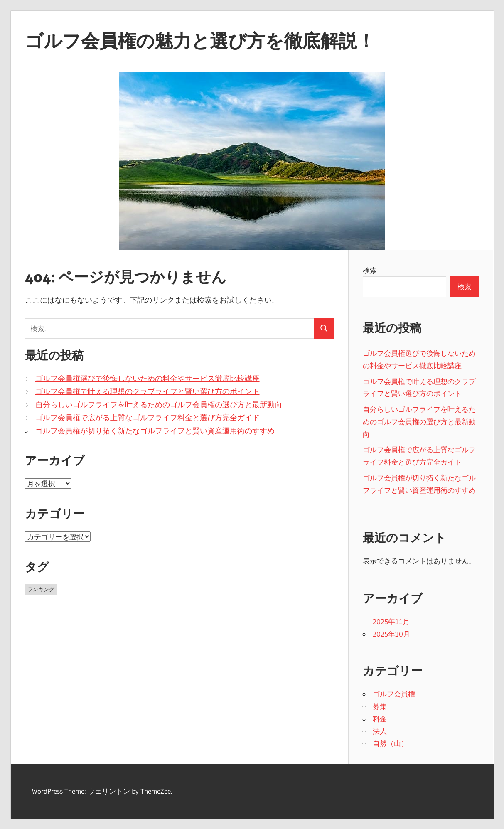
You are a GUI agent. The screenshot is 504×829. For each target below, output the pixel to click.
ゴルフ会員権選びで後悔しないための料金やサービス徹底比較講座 (148, 379)
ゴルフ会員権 (394, 694)
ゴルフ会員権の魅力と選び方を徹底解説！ (200, 41)
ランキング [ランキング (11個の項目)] (41, 589)
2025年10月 (391, 634)
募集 (380, 706)
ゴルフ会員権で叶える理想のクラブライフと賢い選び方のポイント (148, 391)
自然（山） (390, 743)
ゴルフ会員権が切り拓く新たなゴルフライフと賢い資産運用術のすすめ (155, 431)
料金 (380, 719)
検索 (370, 270)
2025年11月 (391, 621)
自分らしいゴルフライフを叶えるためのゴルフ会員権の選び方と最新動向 (159, 405)
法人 (380, 731)
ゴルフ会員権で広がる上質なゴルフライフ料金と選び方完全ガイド (148, 418)
